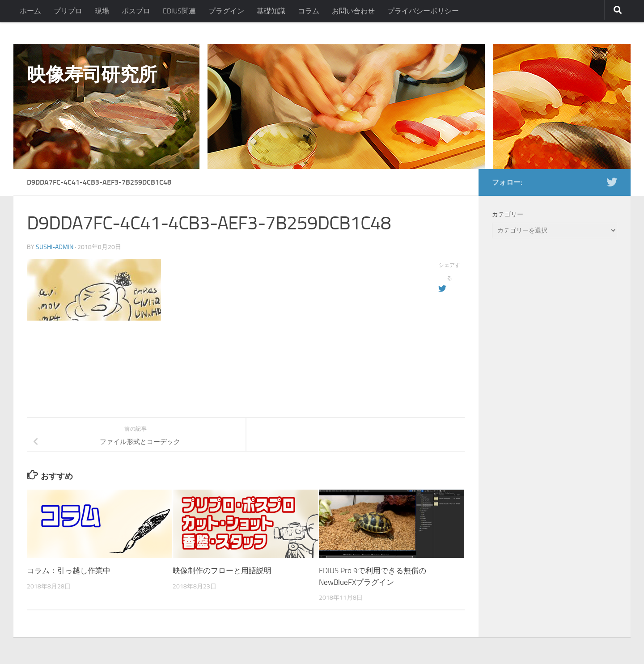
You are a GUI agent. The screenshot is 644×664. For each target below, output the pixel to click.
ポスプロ (136, 11)
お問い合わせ (353, 11)
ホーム (30, 11)
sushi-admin (55, 247)
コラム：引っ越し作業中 (69, 571)
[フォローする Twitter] (612, 182)
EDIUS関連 (179, 11)
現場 (102, 11)
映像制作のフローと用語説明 (222, 571)
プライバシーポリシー (423, 11)
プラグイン (226, 11)
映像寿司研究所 (92, 75)
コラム (309, 11)
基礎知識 (271, 11)
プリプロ (68, 11)
